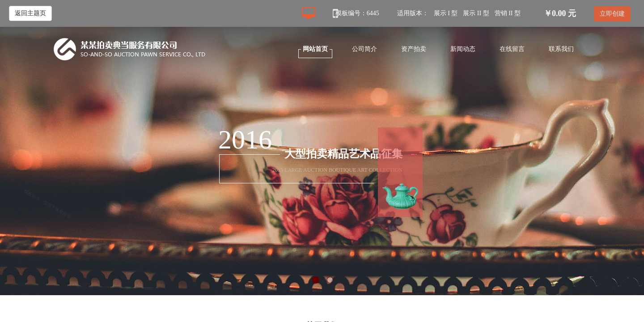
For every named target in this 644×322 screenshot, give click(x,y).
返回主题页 (30, 13)
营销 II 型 (508, 13)
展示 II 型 (476, 13)
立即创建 (612, 14)
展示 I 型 (446, 13)
